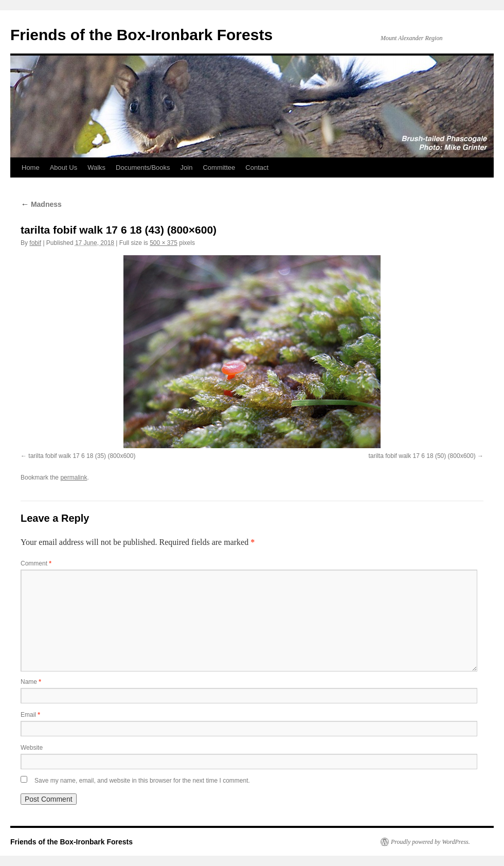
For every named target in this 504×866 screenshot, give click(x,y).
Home (31, 167)
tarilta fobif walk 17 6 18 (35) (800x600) (82, 456)
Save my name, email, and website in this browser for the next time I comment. (142, 781)
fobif (35, 243)
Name (31, 682)
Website (32, 748)
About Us (64, 167)
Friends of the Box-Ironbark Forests (141, 35)
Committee (219, 167)
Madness (41, 204)
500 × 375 (164, 243)
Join (187, 167)
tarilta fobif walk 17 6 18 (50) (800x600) (422, 456)
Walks (96, 167)
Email (30, 715)
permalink (74, 478)
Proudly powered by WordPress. (430, 842)
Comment (36, 563)
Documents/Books (143, 167)
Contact (257, 167)
